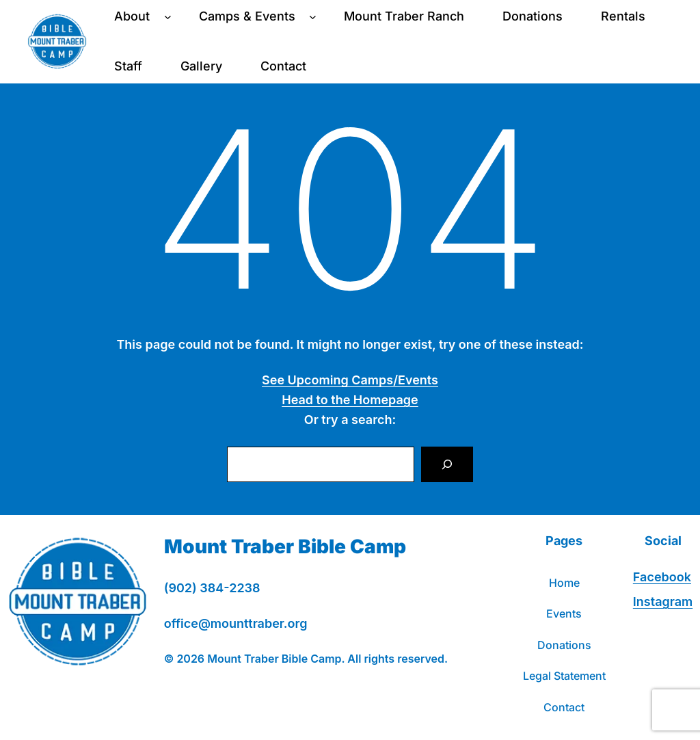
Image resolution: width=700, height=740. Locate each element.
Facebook (662, 577)
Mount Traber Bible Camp (285, 546)
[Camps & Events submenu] (313, 17)
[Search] (447, 464)
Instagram (663, 602)
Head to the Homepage (350, 400)
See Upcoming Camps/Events (350, 380)
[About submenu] (168, 17)
